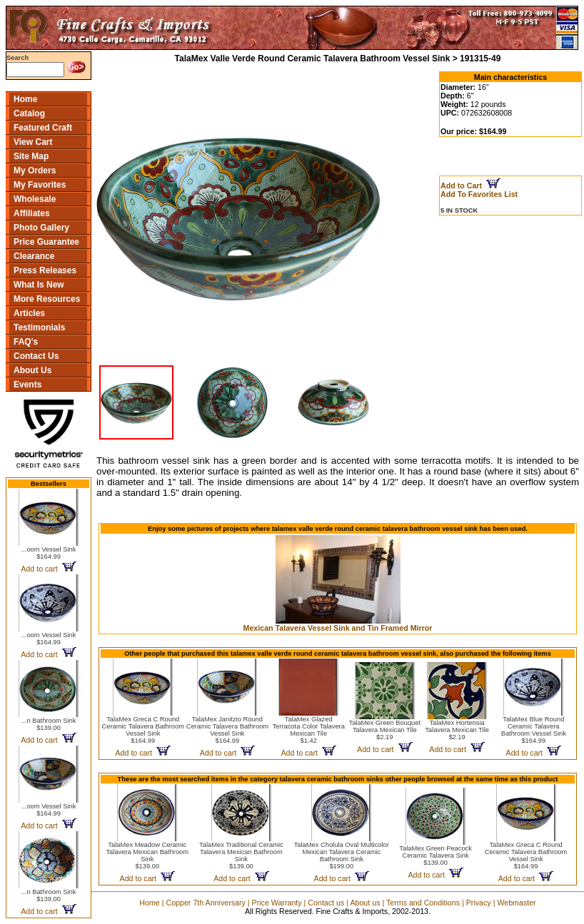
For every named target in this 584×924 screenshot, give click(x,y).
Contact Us (36, 356)
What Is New (39, 285)
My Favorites (40, 185)
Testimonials (39, 328)
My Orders (35, 171)
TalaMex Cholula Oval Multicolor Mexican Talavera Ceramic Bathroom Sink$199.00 (342, 856)
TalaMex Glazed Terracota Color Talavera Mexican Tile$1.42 (308, 730)
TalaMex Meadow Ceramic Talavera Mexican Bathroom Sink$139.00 (147, 856)
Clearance (34, 256)
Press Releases (45, 270)
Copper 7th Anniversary (205, 903)
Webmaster (516, 903)
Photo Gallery (41, 228)
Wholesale (35, 199)
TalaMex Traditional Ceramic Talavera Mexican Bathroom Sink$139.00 (241, 856)
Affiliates (32, 213)
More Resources (47, 299)
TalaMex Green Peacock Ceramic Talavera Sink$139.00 (436, 856)
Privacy (479, 903)
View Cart (33, 142)
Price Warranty (277, 903)
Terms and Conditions (423, 903)
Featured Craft (43, 128)
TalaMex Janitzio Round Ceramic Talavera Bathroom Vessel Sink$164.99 (227, 730)
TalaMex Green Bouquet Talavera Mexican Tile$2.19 (384, 730)
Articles (29, 313)
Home (25, 99)
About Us (32, 370)
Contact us (326, 903)
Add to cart (48, 569)
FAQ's (26, 342)
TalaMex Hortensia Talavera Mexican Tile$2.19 (457, 730)
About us (365, 903)
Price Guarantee (46, 242)
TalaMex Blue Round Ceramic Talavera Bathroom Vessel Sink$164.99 (534, 730)
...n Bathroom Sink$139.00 (49, 724)
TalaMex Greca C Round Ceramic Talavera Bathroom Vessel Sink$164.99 (143, 730)
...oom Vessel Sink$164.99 (49, 553)
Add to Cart (470, 186)
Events (27, 385)
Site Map (31, 156)
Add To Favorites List (479, 194)
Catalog (29, 113)
